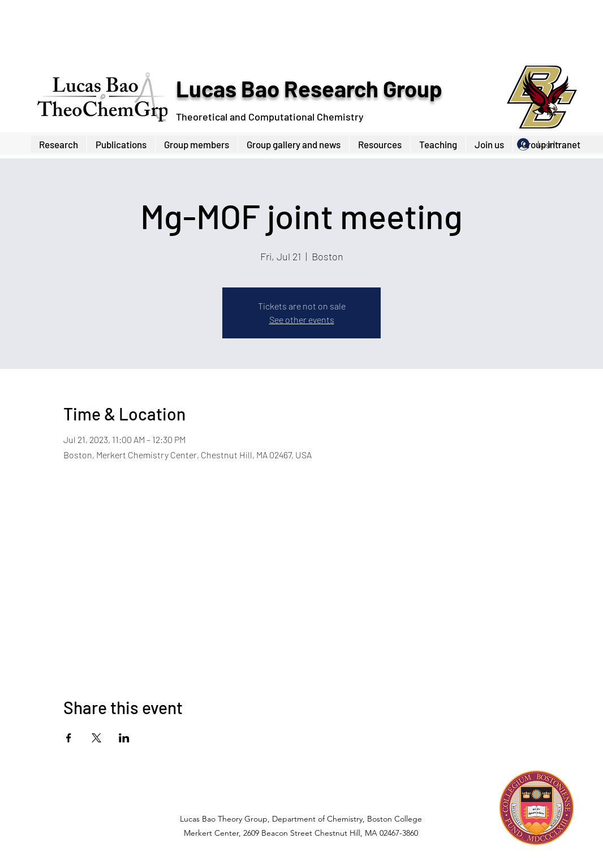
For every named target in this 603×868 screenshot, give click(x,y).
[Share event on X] (96, 738)
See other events (302, 319)
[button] (196, 144)
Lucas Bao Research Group (309, 88)
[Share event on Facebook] (69, 738)
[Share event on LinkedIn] (124, 738)
